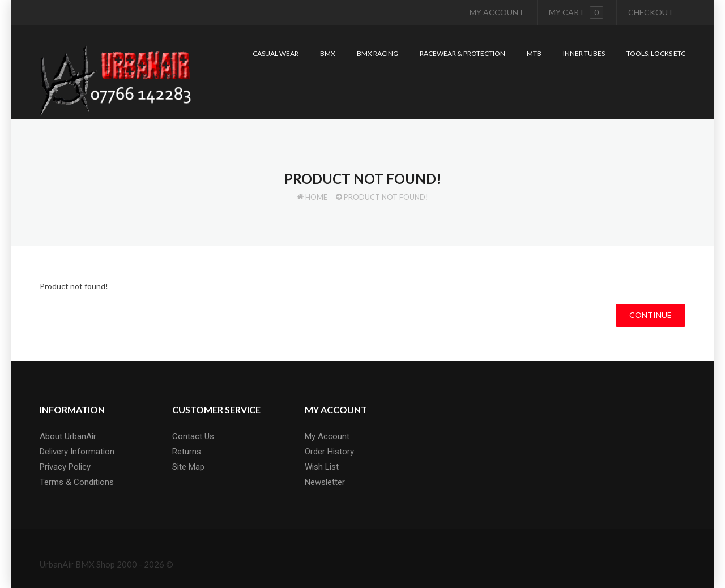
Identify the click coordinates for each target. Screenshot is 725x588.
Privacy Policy (65, 467)
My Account (497, 12)
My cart (576, 12)
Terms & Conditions (77, 482)
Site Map (188, 467)
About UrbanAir (68, 436)
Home (316, 197)
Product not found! (386, 197)
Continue (651, 315)
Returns (187, 452)
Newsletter (325, 482)
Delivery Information (77, 452)
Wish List (322, 467)
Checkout (651, 12)
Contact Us (193, 436)
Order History (329, 452)
